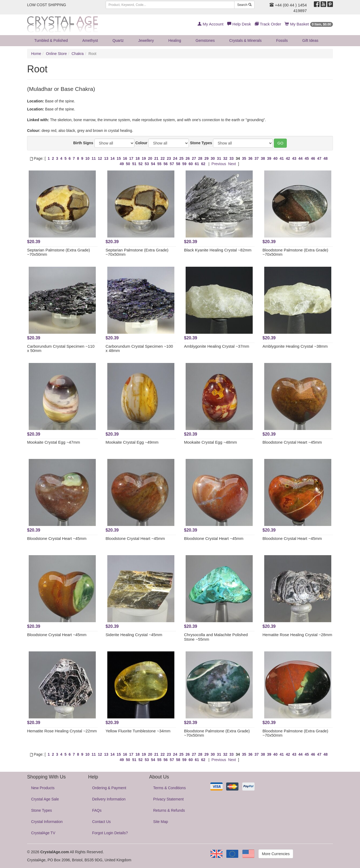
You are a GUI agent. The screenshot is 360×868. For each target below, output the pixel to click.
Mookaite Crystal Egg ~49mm (132, 442)
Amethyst (90, 40)
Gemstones (205, 40)
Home (36, 54)
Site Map (161, 822)
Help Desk (239, 24)
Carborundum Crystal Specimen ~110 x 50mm (61, 348)
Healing (175, 40)
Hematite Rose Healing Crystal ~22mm (62, 731)
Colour (141, 143)
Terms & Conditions (169, 788)
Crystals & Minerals (246, 40)
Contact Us (102, 822)
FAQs (97, 810)
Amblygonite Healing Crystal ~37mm (217, 346)
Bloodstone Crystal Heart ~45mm (292, 442)
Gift (310, 40)
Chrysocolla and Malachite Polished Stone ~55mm (216, 637)
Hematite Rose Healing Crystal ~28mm (297, 635)
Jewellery (146, 40)
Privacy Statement (168, 799)
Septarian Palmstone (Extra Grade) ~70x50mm (58, 252)
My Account (210, 24)
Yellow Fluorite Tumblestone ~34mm (138, 731)
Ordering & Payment (109, 788)
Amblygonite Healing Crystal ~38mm (295, 346)
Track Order (268, 24)
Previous (219, 164)
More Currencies (276, 854)
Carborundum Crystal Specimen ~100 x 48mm (139, 348)
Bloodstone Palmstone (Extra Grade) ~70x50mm (295, 252)
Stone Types (201, 143)
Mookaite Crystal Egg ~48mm (210, 442)
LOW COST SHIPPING (47, 5)
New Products (43, 788)
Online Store (56, 54)
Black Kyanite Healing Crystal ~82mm (218, 250)
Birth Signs (83, 143)
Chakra (78, 54)
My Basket (309, 24)
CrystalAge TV (43, 833)
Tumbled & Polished (51, 40)
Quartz (118, 40)
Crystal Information (47, 822)
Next (232, 164)
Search (244, 5)
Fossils (282, 40)
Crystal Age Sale (45, 799)
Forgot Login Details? (110, 833)
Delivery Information (109, 799)
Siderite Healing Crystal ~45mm (134, 635)
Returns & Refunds (169, 810)
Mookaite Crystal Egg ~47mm (54, 442)
